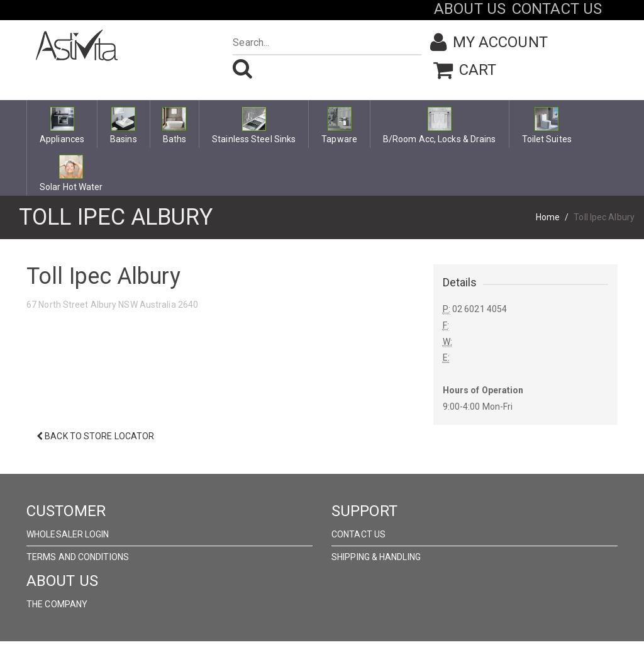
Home (548, 217)
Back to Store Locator (95, 436)
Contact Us (358, 534)
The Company (57, 604)
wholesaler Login (68, 534)
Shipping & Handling (376, 557)
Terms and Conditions (78, 557)
